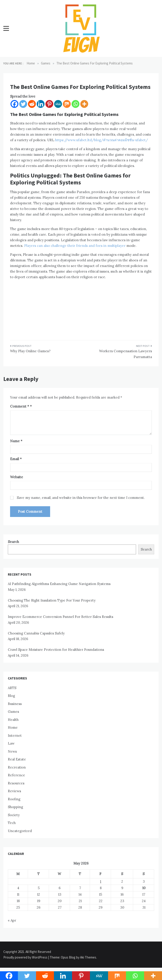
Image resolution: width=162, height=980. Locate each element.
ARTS (12, 688)
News (12, 751)
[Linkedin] (41, 104)
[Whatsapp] (76, 104)
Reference (16, 775)
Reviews (14, 791)
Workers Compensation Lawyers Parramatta (126, 354)
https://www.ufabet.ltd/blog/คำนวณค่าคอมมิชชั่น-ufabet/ (101, 140)
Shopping (15, 807)
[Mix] (67, 104)
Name (16, 441)
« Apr (12, 920)
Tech (12, 823)
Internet (15, 736)
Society (14, 815)
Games (13, 712)
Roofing (14, 799)
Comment (20, 406)
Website (17, 477)
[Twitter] (23, 104)
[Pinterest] (49, 104)
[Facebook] (14, 104)
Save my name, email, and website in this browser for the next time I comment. (81, 498)
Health (13, 720)
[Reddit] (32, 104)
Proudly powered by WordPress (26, 957)
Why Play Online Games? (30, 351)
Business (15, 704)
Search (13, 542)
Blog (11, 696)
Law (11, 743)
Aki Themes (88, 957)
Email (16, 459)
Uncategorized (20, 831)
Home (13, 727)
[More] (84, 104)
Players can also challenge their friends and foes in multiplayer (75, 246)
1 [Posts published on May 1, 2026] (101, 881)
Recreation (17, 767)
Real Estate (17, 759)
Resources (16, 783)
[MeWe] (58, 104)
